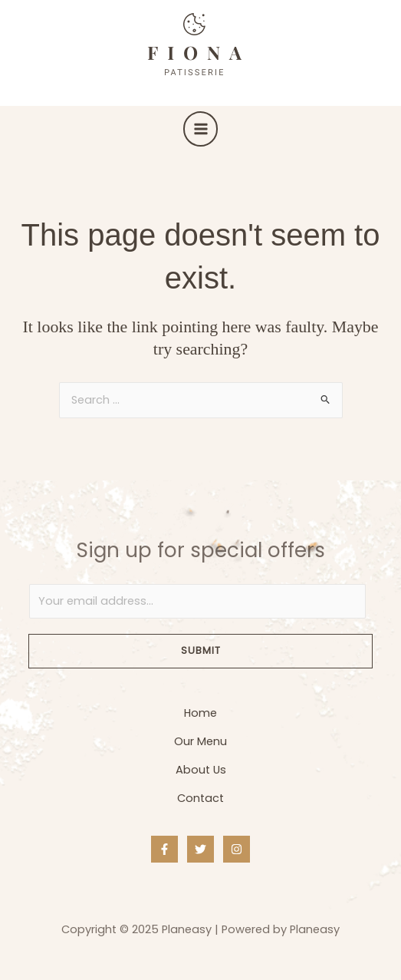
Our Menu (200, 741)
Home (200, 713)
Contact (200, 798)
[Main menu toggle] (201, 129)
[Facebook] (164, 849)
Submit (201, 650)
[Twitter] (200, 849)
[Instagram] (237, 849)
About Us (201, 770)
